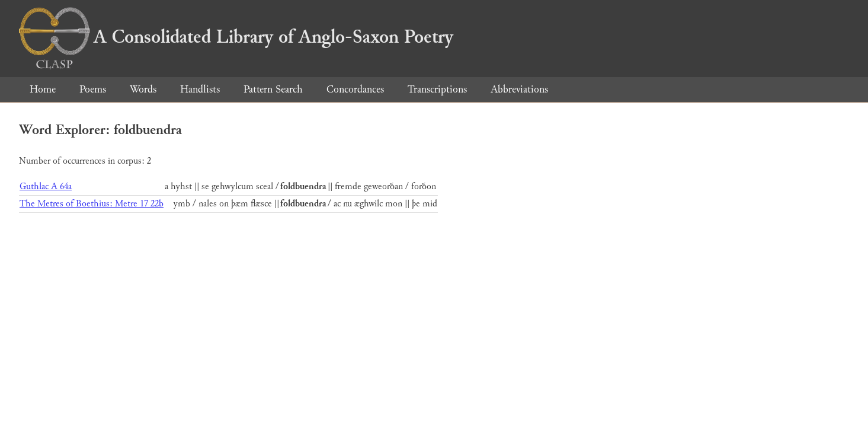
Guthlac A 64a (46, 187)
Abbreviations (519, 89)
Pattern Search (273, 89)
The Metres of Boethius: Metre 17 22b (92, 204)
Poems (93, 89)
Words (143, 89)
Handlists (200, 89)
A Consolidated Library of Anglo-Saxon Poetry (236, 37)
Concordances (355, 89)
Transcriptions (437, 89)
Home (43, 89)
